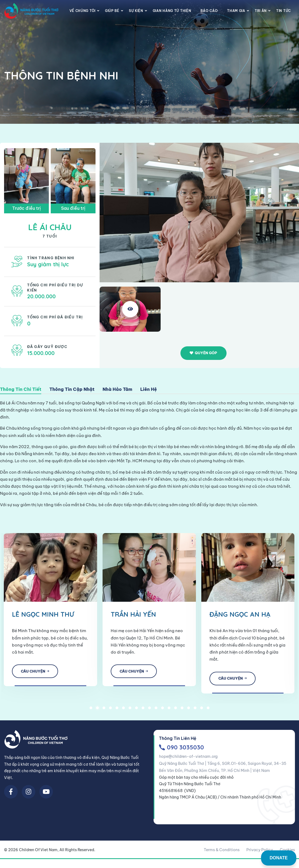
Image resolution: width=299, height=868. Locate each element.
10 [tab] (149, 710)
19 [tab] (208, 710)
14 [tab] (176, 710)
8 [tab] (136, 710)
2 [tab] (97, 710)
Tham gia (236, 11)
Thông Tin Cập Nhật (72, 389)
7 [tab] (130, 710)
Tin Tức (284, 11)
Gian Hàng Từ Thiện (172, 11)
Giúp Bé (112, 11)
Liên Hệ (149, 389)
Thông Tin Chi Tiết (21, 389)
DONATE (279, 858)
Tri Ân (261, 11)
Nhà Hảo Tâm (117, 389)
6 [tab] (123, 710)
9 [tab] (143, 710)
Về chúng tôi (82, 11)
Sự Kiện (136, 11)
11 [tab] (156, 710)
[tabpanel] (112, 607)
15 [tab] (182, 710)
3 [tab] (104, 710)
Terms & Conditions (222, 852)
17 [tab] (195, 710)
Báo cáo (209, 11)
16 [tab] (189, 710)
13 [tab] (169, 710)
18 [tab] (202, 710)
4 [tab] (110, 710)
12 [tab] (163, 710)
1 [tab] (91, 710)
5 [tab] (117, 710)
